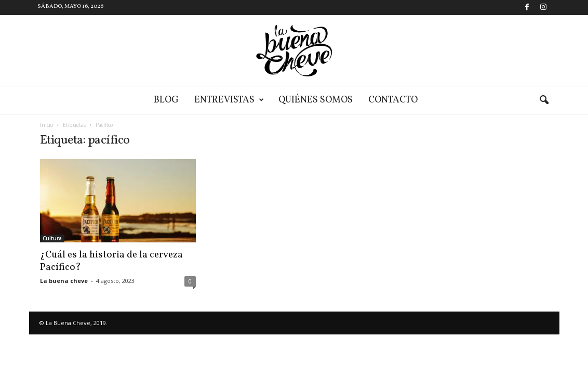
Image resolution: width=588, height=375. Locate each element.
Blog (166, 100)
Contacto (393, 100)
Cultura (52, 238)
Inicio (46, 125)
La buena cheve (64, 281)
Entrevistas (229, 100)
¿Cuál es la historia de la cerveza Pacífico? (111, 261)
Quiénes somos (316, 100)
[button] (544, 100)
